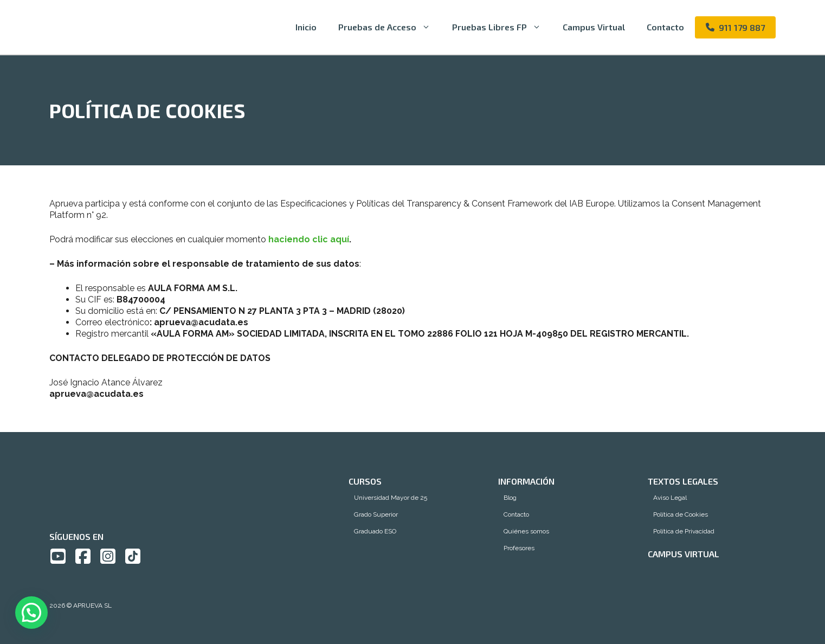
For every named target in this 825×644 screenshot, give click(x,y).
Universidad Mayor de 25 (391, 498)
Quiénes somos (526, 531)
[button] (31, 613)
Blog (510, 498)
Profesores (519, 548)
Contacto (665, 27)
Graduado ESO (375, 531)
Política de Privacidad (684, 531)
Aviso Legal (670, 498)
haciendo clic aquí (309, 239)
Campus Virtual (594, 27)
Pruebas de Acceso (390, 27)
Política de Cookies (681, 514)
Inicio (306, 27)
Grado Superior (376, 514)
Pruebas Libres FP (502, 27)
